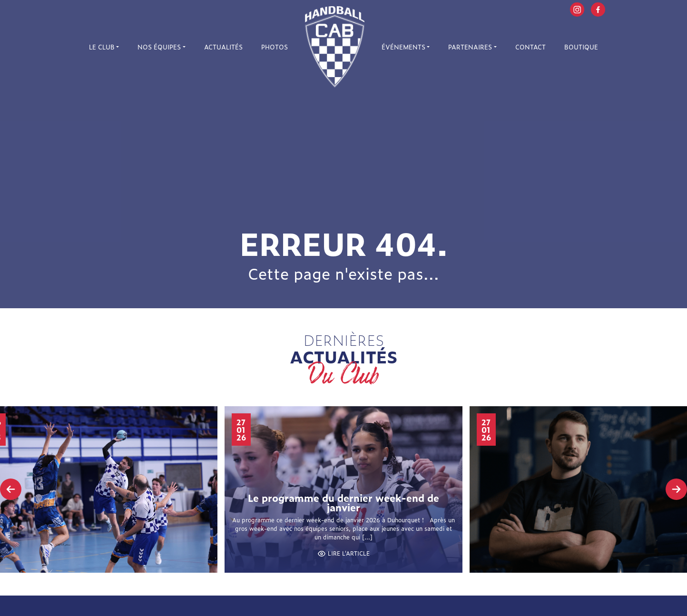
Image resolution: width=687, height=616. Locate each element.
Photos (275, 47)
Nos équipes (159, 47)
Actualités (223, 47)
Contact (530, 47)
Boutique (581, 47)
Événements (403, 47)
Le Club (102, 47)
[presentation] (11, 489)
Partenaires (470, 47)
